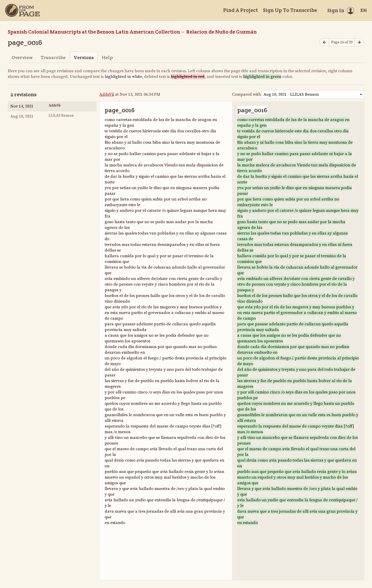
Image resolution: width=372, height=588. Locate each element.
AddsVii (107, 94)
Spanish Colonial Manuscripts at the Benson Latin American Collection (94, 32)
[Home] (22, 10)
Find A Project (241, 10)
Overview (22, 57)
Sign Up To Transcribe (290, 10)
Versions (84, 57)
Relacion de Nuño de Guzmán (222, 32)
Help (107, 57)
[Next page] (359, 42)
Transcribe (53, 57)
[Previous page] (324, 42)
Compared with (246, 94)
